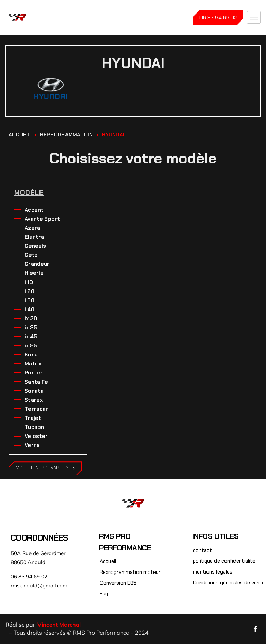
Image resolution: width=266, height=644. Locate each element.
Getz (31, 255)
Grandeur (37, 264)
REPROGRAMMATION (66, 135)
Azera (32, 228)
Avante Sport (42, 219)
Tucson (34, 427)
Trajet (33, 418)
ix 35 (31, 327)
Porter (34, 372)
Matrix (33, 363)
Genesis (35, 246)
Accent (34, 210)
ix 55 (31, 345)
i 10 (29, 282)
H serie (34, 273)
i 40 (29, 309)
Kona (31, 354)
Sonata (34, 391)
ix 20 (31, 318)
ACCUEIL (20, 135)
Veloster (36, 436)
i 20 (29, 291)
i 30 (29, 300)
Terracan (37, 409)
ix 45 (31, 336)
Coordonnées (39, 538)
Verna (32, 445)
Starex (34, 400)
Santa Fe (36, 382)
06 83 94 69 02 (218, 18)
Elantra (34, 237)
